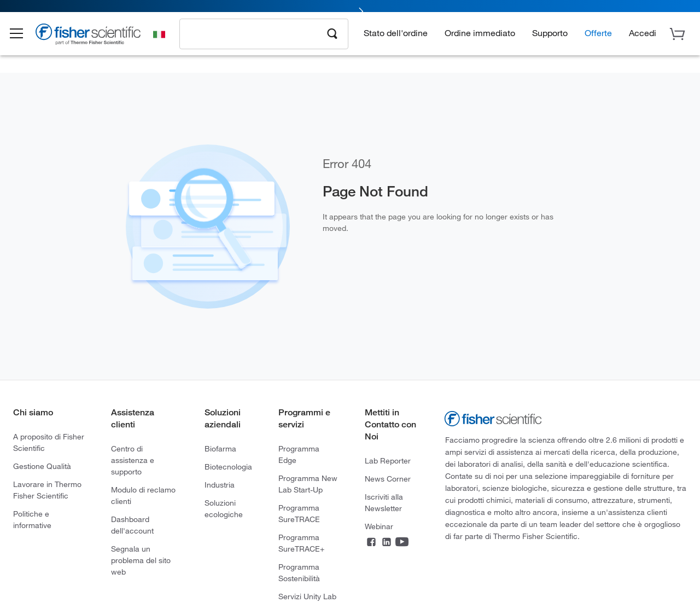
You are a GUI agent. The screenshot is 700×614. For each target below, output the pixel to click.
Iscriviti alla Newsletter (384, 502)
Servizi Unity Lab (307, 596)
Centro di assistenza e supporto (133, 460)
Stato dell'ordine (396, 41)
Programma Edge (299, 454)
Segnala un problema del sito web (141, 560)
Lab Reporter (388, 460)
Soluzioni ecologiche (224, 508)
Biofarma (220, 448)
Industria (220, 485)
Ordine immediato (480, 41)
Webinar (379, 526)
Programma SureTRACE (299, 513)
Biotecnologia (228, 467)
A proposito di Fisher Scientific (49, 442)
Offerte (598, 41)
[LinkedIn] (387, 543)
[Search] (332, 42)
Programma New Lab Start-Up (308, 484)
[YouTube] (402, 543)
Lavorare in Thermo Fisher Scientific (47, 490)
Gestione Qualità (42, 466)
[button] (23, 43)
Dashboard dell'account (132, 525)
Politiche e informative (32, 519)
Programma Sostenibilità (299, 572)
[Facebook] (371, 543)
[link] (350, 10)
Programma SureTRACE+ (301, 543)
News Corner (388, 479)
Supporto (550, 41)
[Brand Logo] (96, 45)
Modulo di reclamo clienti (143, 495)
